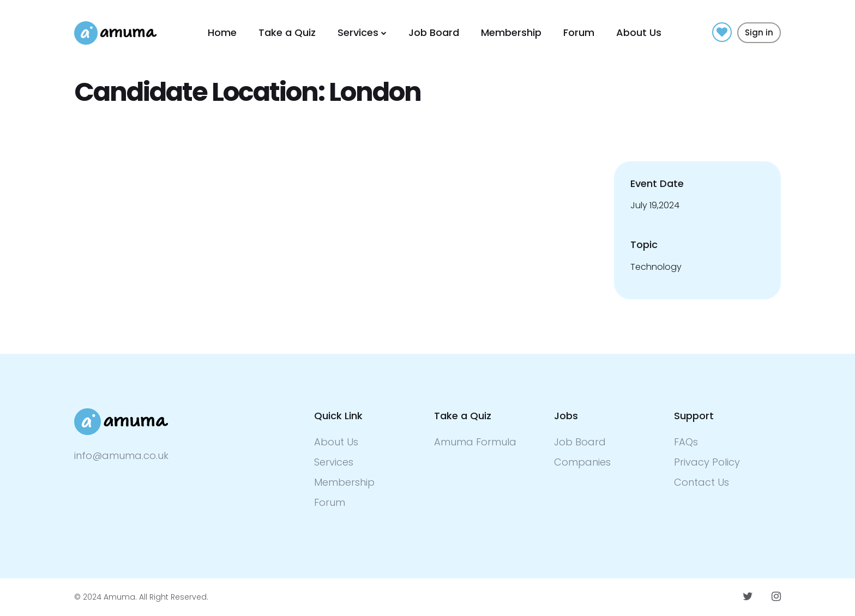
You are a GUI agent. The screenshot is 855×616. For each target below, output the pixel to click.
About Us (639, 32)
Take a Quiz (287, 32)
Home (222, 32)
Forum (579, 32)
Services (358, 32)
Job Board (434, 32)
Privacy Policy (707, 462)
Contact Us (702, 482)
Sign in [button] (759, 32)
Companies (582, 462)
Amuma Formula (475, 442)
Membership (511, 32)
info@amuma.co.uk (121, 455)
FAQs (686, 442)
